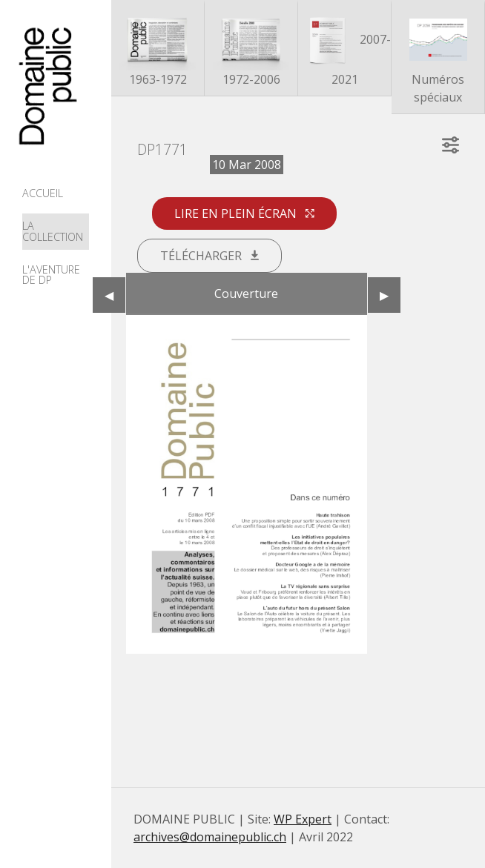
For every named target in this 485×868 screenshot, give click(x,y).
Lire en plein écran (244, 213)
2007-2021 (344, 49)
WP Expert (303, 819)
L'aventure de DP (51, 275)
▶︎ (390, 295)
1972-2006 (251, 49)
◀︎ (115, 295)
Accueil (43, 193)
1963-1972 (158, 49)
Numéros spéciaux (438, 58)
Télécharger (209, 256)
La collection (53, 231)
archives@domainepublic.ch (210, 837)
